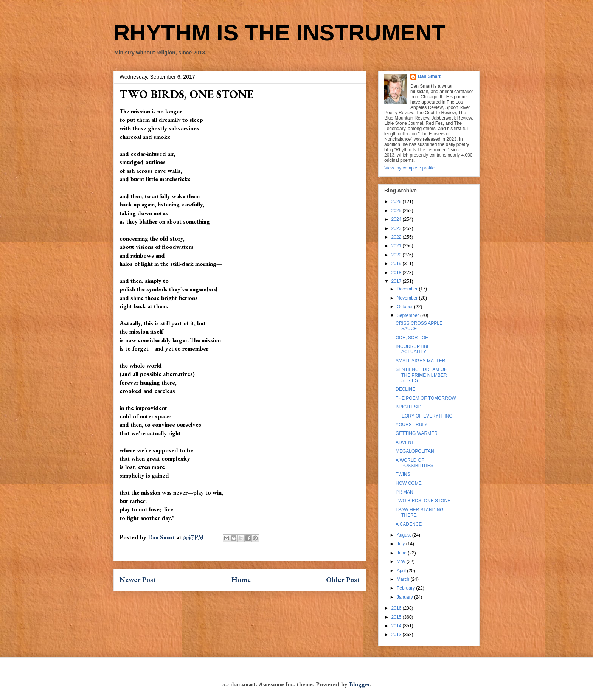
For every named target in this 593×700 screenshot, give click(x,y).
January (405, 597)
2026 (397, 202)
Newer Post (138, 580)
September (408, 315)
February (406, 588)
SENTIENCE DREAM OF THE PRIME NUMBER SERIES (421, 375)
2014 (397, 626)
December (408, 289)
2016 (397, 608)
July (401, 544)
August (404, 535)
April (402, 571)
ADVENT (405, 442)
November (408, 298)
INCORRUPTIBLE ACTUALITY (414, 349)
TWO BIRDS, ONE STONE (423, 501)
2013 (397, 635)
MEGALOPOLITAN (415, 451)
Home (241, 580)
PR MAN (404, 492)
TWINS (403, 474)
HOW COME (409, 483)
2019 (397, 264)
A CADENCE (409, 524)
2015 (397, 617)
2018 (397, 273)
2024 (397, 219)
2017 (397, 281)
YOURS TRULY (411, 425)
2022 (397, 237)
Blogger (359, 684)
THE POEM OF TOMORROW (426, 398)
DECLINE (405, 389)
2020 (397, 255)
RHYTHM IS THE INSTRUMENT (279, 33)
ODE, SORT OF (412, 338)
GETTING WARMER (417, 433)
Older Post (343, 580)
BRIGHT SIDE (410, 407)
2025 (397, 211)
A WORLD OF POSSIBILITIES (414, 463)
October (405, 307)
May (402, 562)
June (402, 553)
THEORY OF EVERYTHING (424, 416)
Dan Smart (429, 76)
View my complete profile (409, 168)
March (404, 579)
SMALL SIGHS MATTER (420, 361)
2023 (397, 228)
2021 (397, 246)
